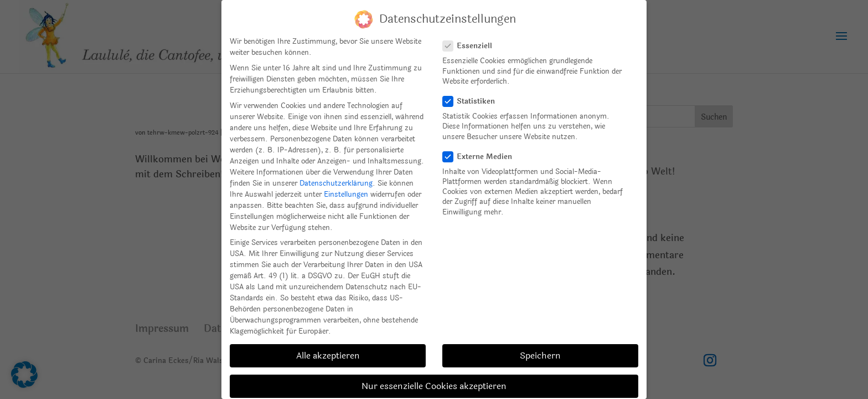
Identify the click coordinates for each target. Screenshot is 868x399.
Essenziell (472, 46)
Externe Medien (482, 157)
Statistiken (473, 101)
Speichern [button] (540, 355)
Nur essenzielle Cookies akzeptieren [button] (434, 386)
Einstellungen (346, 195)
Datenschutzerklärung (336, 183)
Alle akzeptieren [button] (328, 355)
